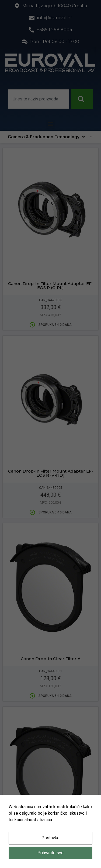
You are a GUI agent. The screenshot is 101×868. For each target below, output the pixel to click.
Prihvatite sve (50, 853)
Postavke (50, 838)
